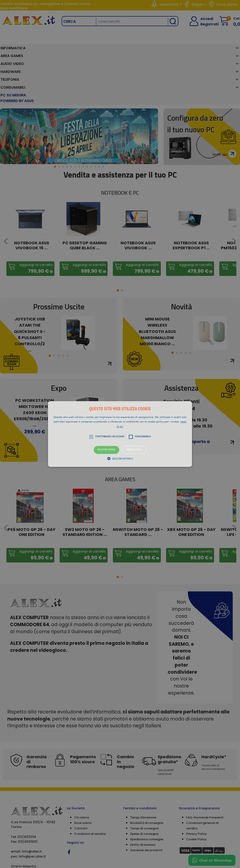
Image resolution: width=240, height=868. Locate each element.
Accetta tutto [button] (106, 450)
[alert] (120, 434)
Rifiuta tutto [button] (134, 450)
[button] (120, 434)
